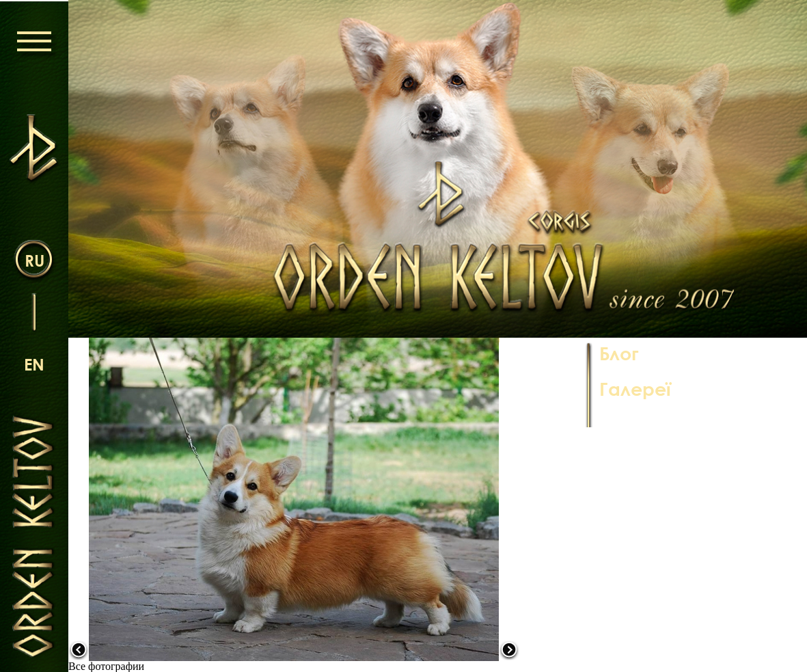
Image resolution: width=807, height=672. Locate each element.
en (34, 364)
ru (35, 260)
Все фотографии (106, 666)
